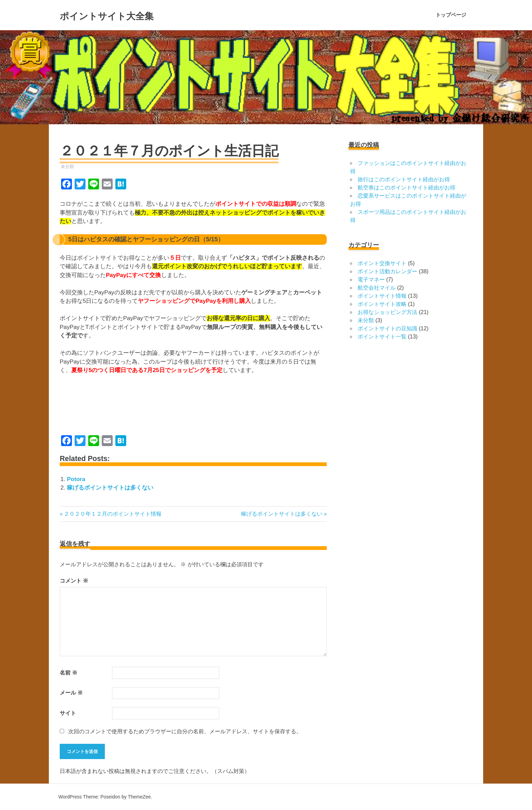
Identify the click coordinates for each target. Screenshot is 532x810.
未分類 (67, 167)
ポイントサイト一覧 (382, 337)
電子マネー (371, 280)
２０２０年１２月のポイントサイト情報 (112, 514)
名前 (69, 673)
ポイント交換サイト (382, 263)
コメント (74, 581)
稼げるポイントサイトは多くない (110, 488)
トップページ (451, 15)
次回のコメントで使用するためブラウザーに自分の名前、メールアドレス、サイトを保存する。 (185, 731)
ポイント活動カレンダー (387, 271)
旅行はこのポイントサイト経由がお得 (404, 179)
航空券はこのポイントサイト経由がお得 (406, 188)
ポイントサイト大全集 (125, 15)
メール (71, 693)
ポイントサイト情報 (382, 296)
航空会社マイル (377, 288)
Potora (76, 479)
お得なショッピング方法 (387, 312)
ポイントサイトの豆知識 (387, 328)
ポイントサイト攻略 (382, 304)
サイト (68, 713)
